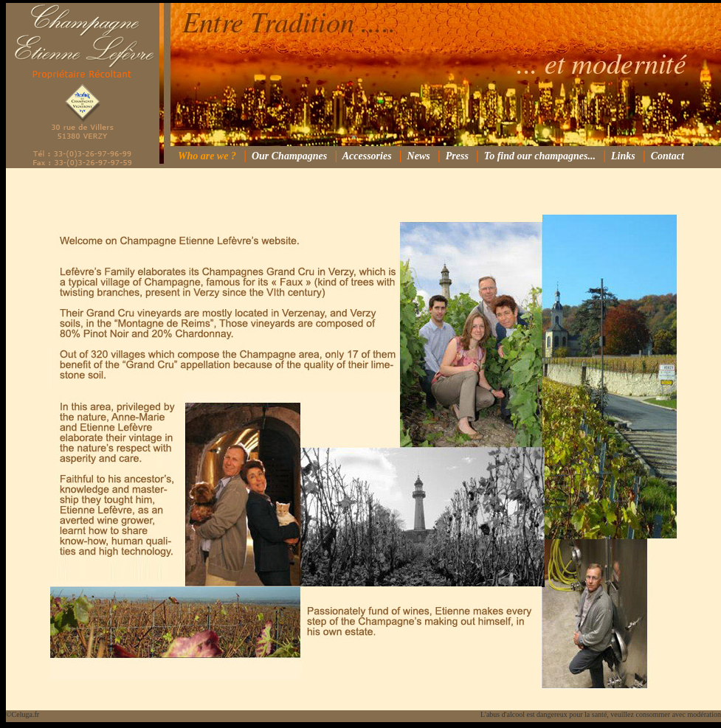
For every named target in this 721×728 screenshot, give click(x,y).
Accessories (367, 156)
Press (457, 156)
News (419, 156)
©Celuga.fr (23, 714)
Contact (667, 156)
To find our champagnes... (540, 156)
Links (623, 156)
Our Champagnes (289, 156)
